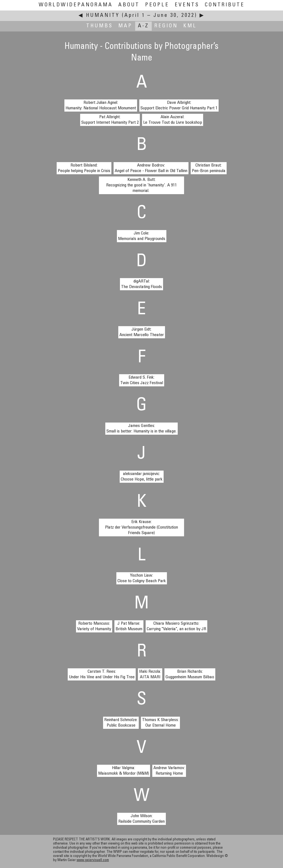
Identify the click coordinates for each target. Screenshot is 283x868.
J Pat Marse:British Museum (129, 626)
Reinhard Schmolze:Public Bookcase (121, 723)
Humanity (103, 16)
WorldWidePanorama (76, 5)
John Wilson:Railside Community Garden (141, 819)
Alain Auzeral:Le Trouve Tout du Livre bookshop (173, 120)
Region (166, 26)
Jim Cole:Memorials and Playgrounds (142, 236)
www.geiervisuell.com (93, 860)
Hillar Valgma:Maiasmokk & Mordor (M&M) (124, 771)
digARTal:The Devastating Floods (141, 284)
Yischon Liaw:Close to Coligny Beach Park (142, 578)
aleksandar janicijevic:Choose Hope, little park (142, 477)
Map (125, 26)
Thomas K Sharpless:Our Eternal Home (160, 723)
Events (187, 5)
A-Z (143, 26)
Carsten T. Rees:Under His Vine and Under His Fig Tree (102, 674)
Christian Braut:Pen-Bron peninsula (209, 168)
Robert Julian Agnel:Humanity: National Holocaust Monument (101, 105)
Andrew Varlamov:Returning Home (169, 771)
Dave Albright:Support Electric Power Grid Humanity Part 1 (179, 105)
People (157, 5)
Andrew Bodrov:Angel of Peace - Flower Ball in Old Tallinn (151, 168)
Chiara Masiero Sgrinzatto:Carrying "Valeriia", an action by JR (176, 626)
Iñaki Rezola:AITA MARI (150, 674)
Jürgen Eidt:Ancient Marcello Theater (142, 332)
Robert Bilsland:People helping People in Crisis (84, 168)
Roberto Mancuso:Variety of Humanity (94, 626)
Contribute (225, 5)
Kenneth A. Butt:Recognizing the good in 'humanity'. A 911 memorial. (141, 185)
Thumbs (99, 26)
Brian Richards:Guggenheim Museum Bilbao (190, 674)
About (129, 5)
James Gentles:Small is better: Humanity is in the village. (141, 429)
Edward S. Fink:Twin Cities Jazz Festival (142, 380)
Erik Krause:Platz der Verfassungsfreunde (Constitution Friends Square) (141, 527)
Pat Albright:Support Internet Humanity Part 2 (110, 120)
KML (190, 26)
